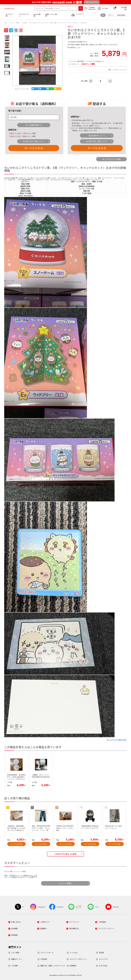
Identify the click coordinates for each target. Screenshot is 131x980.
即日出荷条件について (97, 136)
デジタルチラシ (24, 15)
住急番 (101, 952)
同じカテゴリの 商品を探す (117, 740)
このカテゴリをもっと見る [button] (65, 854)
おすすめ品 (103, 966)
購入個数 (84, 81)
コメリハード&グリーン (78, 959)
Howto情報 (37, 15)
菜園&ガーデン (17, 959)
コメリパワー (104, 959)
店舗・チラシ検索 (51, 15)
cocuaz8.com (9, 8)
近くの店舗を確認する (34, 125)
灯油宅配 (44, 959)
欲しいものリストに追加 (111, 159)
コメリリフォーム (47, 952)
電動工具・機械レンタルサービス (53, 966)
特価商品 (73, 966)
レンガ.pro (74, 952)
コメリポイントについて (119, 70)
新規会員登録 (121, 15)
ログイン (111, 15)
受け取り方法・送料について (34, 141)
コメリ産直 (15, 952)
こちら (84, 126)
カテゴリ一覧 (10, 15)
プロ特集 (14, 966)
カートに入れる (34, 148)
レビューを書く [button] (66, 883)
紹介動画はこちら (74, 47)
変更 (103, 15)
